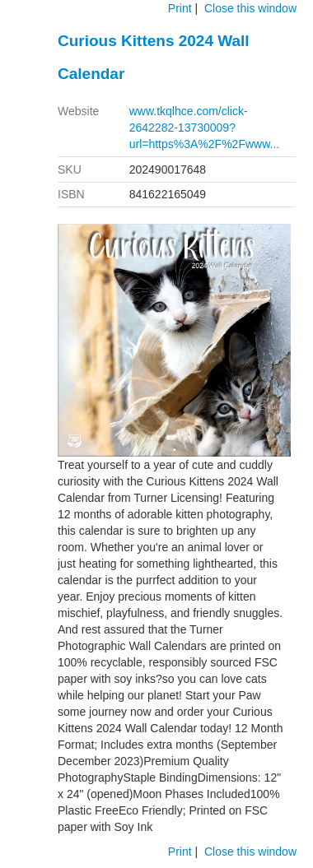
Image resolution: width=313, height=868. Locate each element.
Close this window (250, 8)
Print (180, 8)
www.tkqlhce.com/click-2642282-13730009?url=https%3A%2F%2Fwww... (204, 128)
